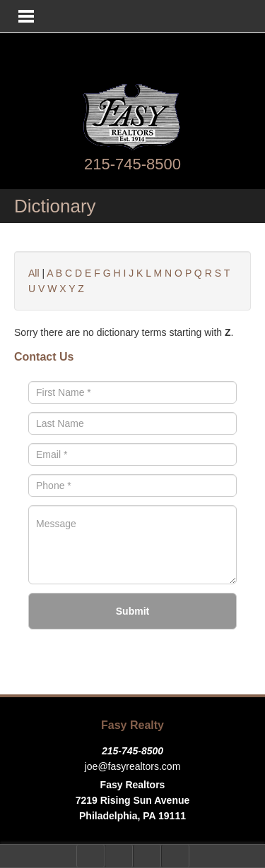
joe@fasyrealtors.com (133, 766)
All (34, 273)
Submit (132, 611)
